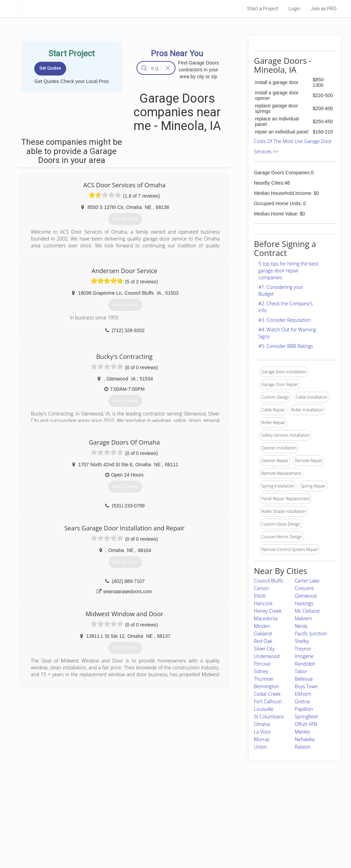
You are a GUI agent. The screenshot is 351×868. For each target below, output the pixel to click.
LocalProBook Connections (261, 833)
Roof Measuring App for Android (170, 841)
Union (261, 747)
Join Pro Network (156, 810)
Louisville (264, 709)
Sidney (261, 671)
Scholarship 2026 (252, 810)
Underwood (267, 656)
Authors (243, 825)
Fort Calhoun (268, 701)
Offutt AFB (306, 724)
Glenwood (306, 596)
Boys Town (306, 686)
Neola (301, 626)
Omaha (262, 724)
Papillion (304, 709)
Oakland (263, 634)
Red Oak (263, 641)
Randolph (305, 664)
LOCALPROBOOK (52, 8)
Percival (262, 664)
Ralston (303, 747)
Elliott (260, 596)
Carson (262, 588)
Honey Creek (268, 611)
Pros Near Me (77, 818)
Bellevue (304, 679)
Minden (262, 626)
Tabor (301, 671)
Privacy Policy (249, 818)
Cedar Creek (267, 694)
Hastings (304, 603)
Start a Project (263, 9)
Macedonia (266, 618)
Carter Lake (307, 581)
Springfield (306, 717)
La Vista (262, 732)
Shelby (302, 641)
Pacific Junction (311, 634)
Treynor (303, 649)
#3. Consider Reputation (285, 320)
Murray (262, 739)
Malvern (304, 618)
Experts (147, 818)
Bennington (267, 686)
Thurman (264, 679)
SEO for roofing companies (261, 841)
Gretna (302, 701)
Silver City (264, 649)
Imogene (304, 656)
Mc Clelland (307, 611)
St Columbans (269, 717)
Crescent (304, 588)
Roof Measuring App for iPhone (169, 833)
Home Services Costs (85, 810)
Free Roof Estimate (82, 833)
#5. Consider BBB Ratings (286, 346)
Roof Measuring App (159, 825)
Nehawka (305, 739)
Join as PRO (324, 9)
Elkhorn (303, 694)
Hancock (263, 603)
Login (294, 9)
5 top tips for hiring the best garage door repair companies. (288, 271)
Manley (302, 732)
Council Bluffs (269, 581)
